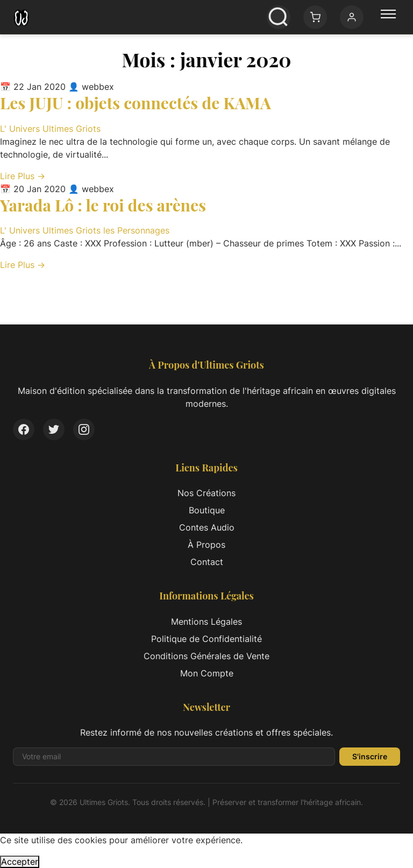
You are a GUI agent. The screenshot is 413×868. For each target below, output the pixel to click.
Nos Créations (206, 493)
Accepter (20, 862)
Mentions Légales (206, 622)
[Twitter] (54, 429)
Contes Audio (207, 527)
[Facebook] (24, 429)
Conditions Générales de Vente (206, 656)
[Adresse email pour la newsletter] (174, 757)
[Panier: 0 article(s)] (315, 17)
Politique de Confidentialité (206, 639)
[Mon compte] (352, 17)
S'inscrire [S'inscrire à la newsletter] (370, 756)
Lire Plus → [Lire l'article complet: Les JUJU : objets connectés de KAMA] (23, 176)
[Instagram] (84, 429)
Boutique (207, 510)
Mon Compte (207, 673)
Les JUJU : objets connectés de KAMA (136, 103)
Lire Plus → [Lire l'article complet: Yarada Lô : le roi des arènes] (23, 265)
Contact (207, 562)
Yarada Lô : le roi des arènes (103, 205)
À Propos (206, 545)
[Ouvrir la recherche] (279, 17)
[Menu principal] (388, 17)
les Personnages (136, 230)
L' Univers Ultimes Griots (50, 129)
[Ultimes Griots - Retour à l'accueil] (21, 17)
